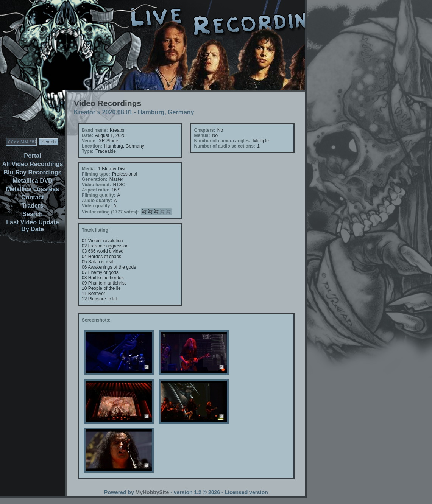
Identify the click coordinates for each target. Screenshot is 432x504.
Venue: (89, 141)
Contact (33, 197)
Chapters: (205, 130)
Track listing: (96, 230)
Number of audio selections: (225, 146)
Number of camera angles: (223, 141)
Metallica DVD (33, 181)
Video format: (96, 185)
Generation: (94, 179)
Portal (32, 156)
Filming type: (96, 174)
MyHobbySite (152, 492)
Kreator (85, 112)
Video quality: (97, 206)
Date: (87, 135)
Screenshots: (96, 320)
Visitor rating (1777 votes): (110, 212)
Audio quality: (97, 201)
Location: (92, 146)
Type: (88, 151)
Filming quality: (99, 195)
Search (32, 214)
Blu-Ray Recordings (33, 172)
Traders (33, 206)
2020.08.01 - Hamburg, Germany (148, 112)
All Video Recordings (33, 164)
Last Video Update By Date (32, 226)
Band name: (95, 130)
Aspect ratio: (96, 190)
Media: (89, 169)
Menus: (202, 135)
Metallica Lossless (33, 189)
